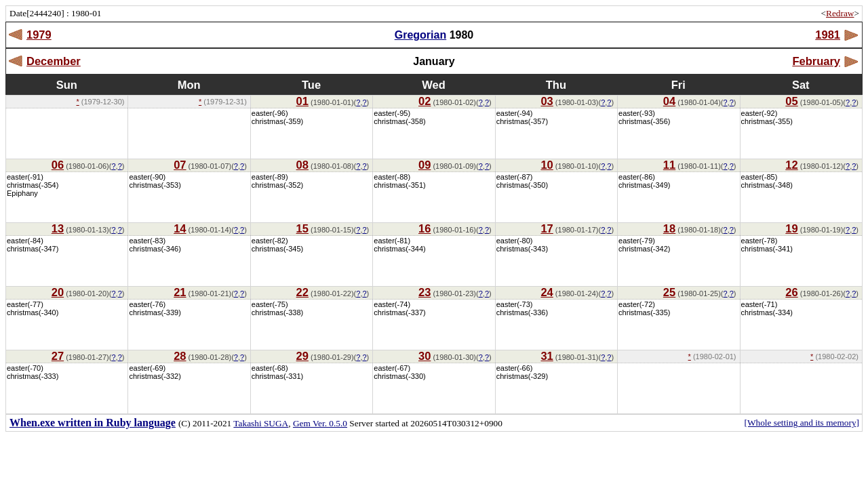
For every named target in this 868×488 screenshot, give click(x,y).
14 (180, 228)
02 (425, 101)
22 (302, 292)
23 (425, 292)
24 (547, 292)
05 (791, 101)
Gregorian (420, 35)
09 (425, 165)
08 (302, 165)
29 (302, 356)
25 (669, 292)
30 (425, 356)
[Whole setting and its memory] (802, 423)
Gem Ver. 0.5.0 (320, 423)
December (54, 61)
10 (547, 165)
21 (180, 292)
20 (58, 292)
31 (547, 356)
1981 (828, 35)
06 (58, 165)
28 (180, 356)
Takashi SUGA (261, 423)
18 (669, 228)
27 (58, 356)
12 (791, 165)
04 (669, 101)
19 (791, 228)
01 (302, 101)
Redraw (840, 13)
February (816, 61)
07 (180, 165)
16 (425, 228)
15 (302, 228)
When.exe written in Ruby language (93, 423)
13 (58, 228)
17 (547, 228)
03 (547, 101)
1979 (39, 35)
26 (791, 292)
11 (669, 165)
